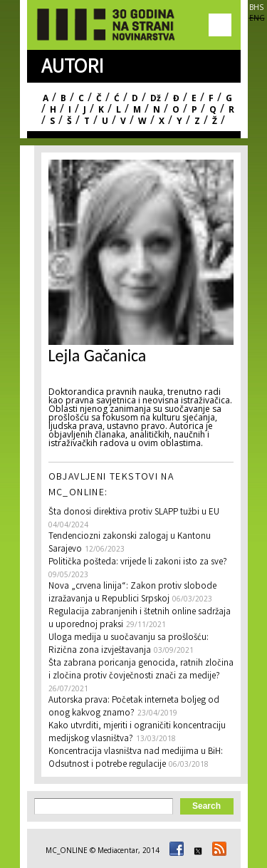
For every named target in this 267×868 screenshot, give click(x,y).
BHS (256, 7)
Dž (156, 98)
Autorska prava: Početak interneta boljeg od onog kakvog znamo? (134, 707)
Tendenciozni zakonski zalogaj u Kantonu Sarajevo (130, 543)
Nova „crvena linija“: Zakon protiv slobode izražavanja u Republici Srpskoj (132, 593)
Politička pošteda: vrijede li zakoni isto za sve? (138, 563)
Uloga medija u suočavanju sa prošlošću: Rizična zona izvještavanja (129, 645)
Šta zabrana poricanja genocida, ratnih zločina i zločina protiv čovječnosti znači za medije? (141, 670)
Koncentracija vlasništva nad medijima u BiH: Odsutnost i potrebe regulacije (136, 759)
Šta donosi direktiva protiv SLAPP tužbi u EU (134, 513)
